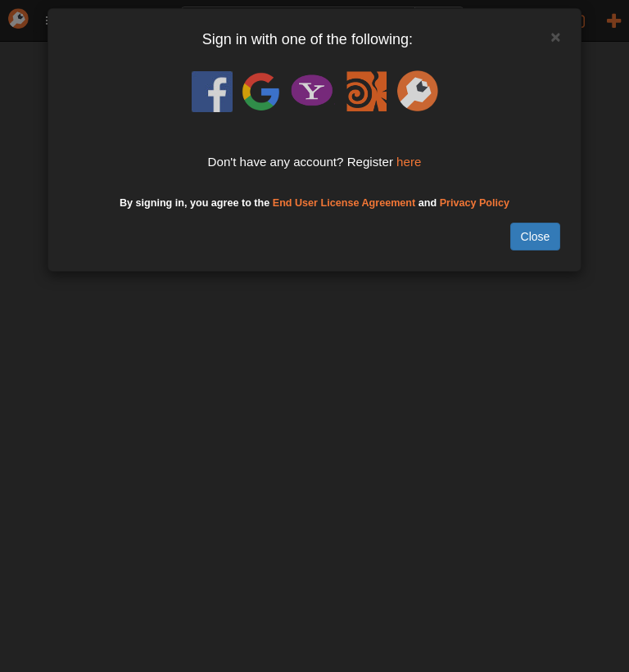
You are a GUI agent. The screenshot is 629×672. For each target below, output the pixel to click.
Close (536, 237)
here (409, 162)
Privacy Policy (475, 203)
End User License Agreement (344, 203)
